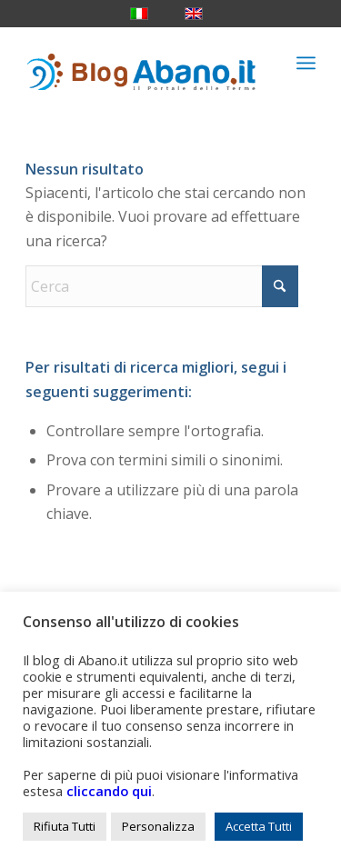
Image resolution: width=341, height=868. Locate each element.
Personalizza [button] (158, 826)
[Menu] (306, 63)
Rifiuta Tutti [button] (65, 826)
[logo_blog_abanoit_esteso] (141, 63)
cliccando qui (109, 791)
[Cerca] (162, 286)
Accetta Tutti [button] (259, 826)
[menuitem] (306, 63)
